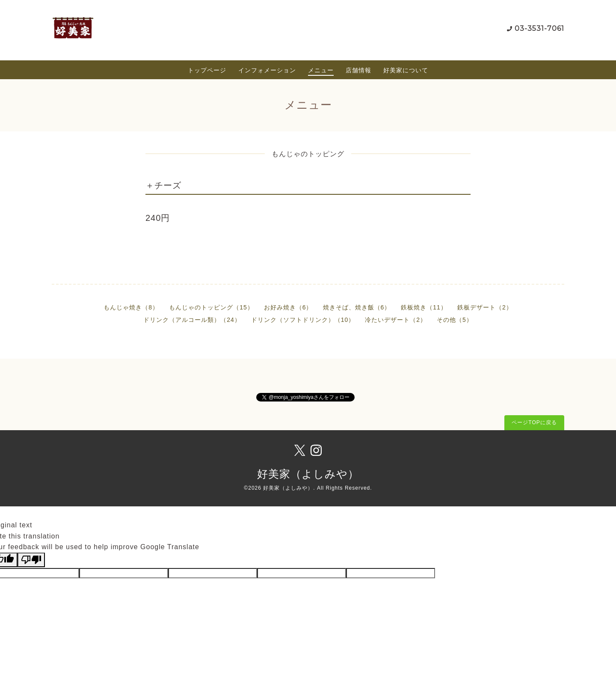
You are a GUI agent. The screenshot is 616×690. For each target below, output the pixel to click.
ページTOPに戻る (534, 422)
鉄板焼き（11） (424, 307)
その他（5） (455, 320)
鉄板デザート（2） (485, 307)
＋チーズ (163, 185)
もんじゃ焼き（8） (131, 307)
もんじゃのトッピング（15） (211, 307)
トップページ (207, 70)
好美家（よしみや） (308, 474)
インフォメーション (267, 70)
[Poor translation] (31, 560)
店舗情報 (358, 70)
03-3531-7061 (539, 28)
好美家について (406, 70)
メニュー (321, 70)
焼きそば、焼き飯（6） (357, 307)
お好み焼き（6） (288, 307)
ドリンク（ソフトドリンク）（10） (303, 320)
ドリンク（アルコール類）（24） (192, 320)
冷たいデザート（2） (396, 320)
